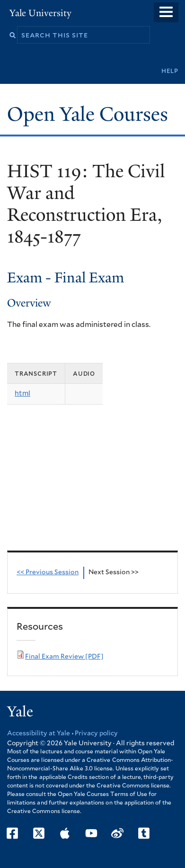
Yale (20, 712)
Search (13, 35)
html (22, 393)
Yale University (40, 13)
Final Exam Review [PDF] (64, 657)
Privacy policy (96, 733)
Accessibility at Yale (39, 733)
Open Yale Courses (88, 114)
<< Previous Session (48, 572)
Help (170, 71)
